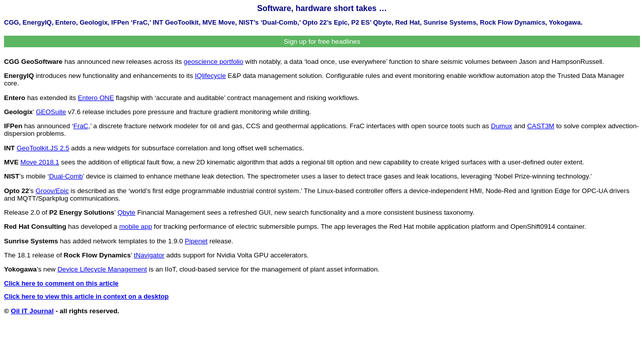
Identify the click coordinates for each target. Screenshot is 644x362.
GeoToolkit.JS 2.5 (43, 148)
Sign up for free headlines (322, 41)
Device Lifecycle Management (102, 269)
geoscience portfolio (214, 62)
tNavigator (149, 255)
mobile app (136, 227)
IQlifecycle (210, 76)
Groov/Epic (52, 191)
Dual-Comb (66, 176)
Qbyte (126, 212)
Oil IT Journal (32, 311)
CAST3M (541, 126)
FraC (81, 126)
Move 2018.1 (40, 162)
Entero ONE (96, 98)
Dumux (502, 126)
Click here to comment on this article (61, 283)
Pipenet (196, 241)
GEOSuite (51, 112)
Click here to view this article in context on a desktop (86, 296)
